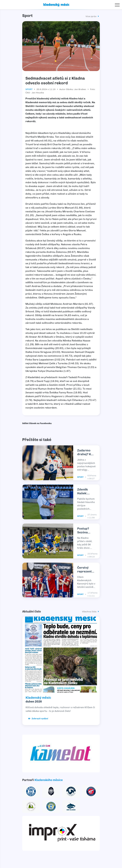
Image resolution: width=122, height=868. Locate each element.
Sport (29, 89)
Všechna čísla (91, 612)
